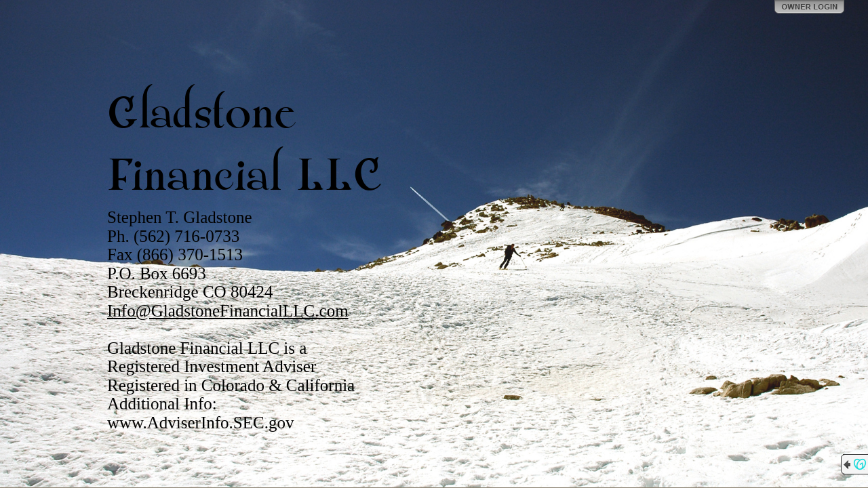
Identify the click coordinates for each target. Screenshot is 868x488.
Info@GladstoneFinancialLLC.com (228, 311)
